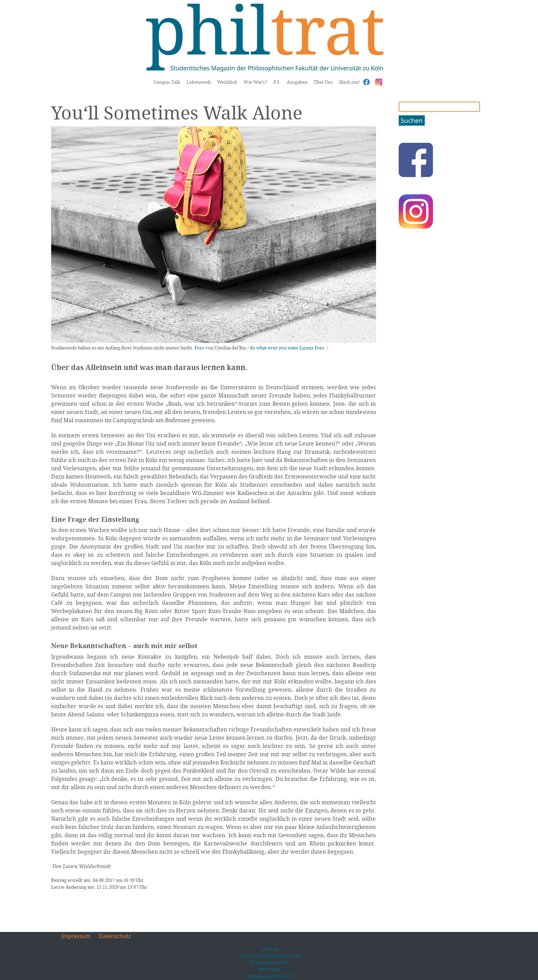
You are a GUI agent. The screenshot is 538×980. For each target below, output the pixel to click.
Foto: (320, 348)
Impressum (76, 936)
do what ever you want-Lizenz (282, 348)
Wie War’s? (255, 82)
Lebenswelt (199, 82)
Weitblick (227, 82)
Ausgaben (297, 82)
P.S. (277, 82)
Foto (199, 348)
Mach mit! (349, 82)
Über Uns (323, 82)
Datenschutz (115, 936)
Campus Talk (167, 82)
